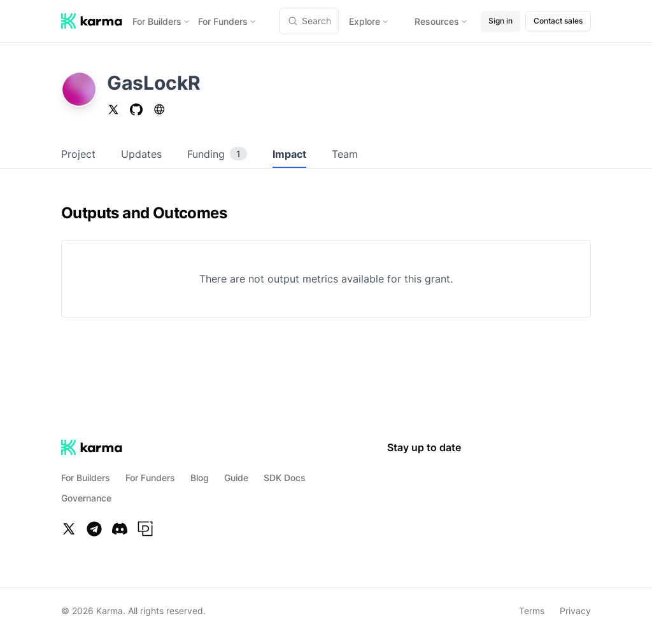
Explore (369, 21)
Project (78, 154)
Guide (236, 478)
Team (345, 154)
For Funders (227, 21)
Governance (86, 498)
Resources (441, 21)
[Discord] (120, 529)
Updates (141, 154)
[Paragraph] (145, 529)
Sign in (500, 21)
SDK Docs (285, 478)
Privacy (575, 611)
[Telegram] (94, 529)
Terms (532, 611)
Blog (200, 478)
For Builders (161, 21)
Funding (217, 154)
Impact (289, 154)
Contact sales (558, 21)
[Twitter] (69, 529)
